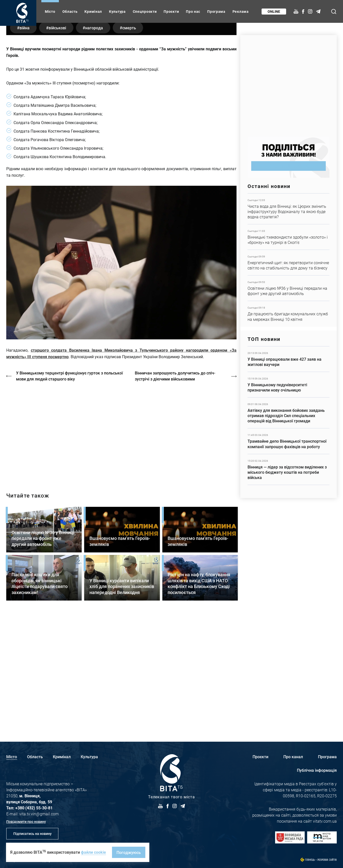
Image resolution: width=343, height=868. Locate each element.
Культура (117, 11)
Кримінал (93, 11)
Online (274, 11)
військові (59, 143)
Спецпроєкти (145, 11)
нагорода (97, 143)
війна (25, 143)
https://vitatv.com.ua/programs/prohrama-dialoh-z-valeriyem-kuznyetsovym (121, 548)
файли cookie (93, 852)
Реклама (241, 11)
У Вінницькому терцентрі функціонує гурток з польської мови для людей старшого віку (70, 491)
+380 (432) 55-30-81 (34, 808)
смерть (133, 143)
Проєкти (171, 11)
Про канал (293, 757)
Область (70, 11)
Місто (50, 11)
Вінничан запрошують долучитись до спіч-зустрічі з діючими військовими (176, 491)
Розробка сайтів (327, 860)
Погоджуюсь (129, 852)
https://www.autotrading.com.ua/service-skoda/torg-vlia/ (289, 83)
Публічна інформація (317, 770)
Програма (216, 11)
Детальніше (289, 209)
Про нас (193, 11)
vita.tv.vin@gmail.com (39, 814)
